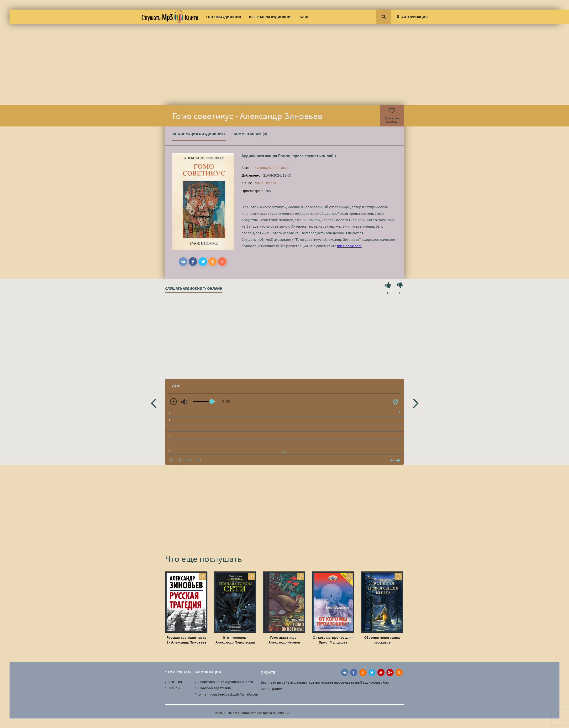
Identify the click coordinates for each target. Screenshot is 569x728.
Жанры (174, 688)
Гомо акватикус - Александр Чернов (284, 640)
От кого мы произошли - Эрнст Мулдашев (333, 640)
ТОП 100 (175, 682)
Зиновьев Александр (272, 168)
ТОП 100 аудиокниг (224, 17)
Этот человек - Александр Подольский (235, 640)
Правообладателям (215, 688)
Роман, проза (291, 156)
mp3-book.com (349, 246)
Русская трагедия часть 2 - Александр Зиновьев (186, 640)
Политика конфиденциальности (226, 682)
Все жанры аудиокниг (271, 17)
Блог (304, 17)
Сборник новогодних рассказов (382, 640)
